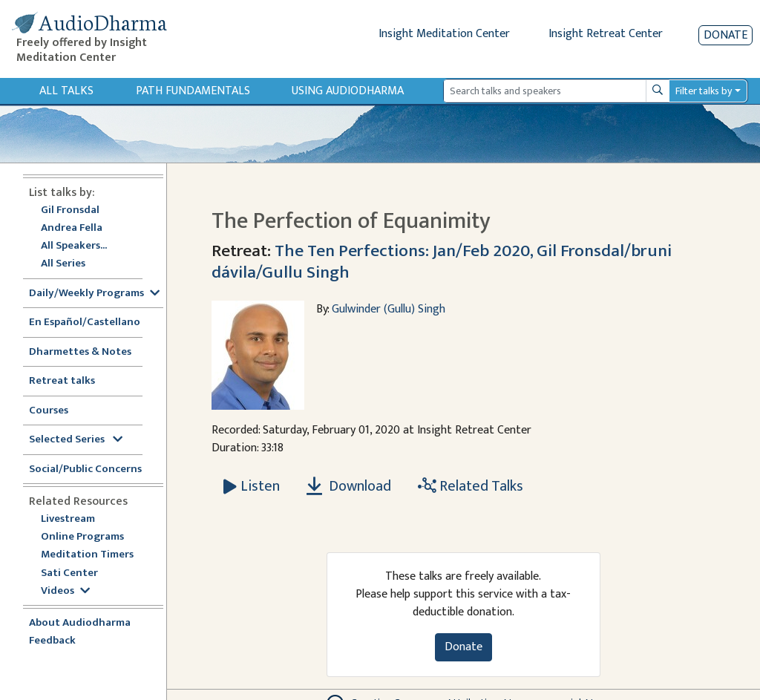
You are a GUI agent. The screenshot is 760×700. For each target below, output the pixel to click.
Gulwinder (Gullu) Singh (389, 309)
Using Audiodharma (348, 91)
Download (349, 486)
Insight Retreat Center (606, 34)
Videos (65, 591)
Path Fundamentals (193, 91)
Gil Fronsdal (70, 210)
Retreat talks (62, 381)
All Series (63, 264)
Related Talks (471, 486)
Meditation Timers (87, 555)
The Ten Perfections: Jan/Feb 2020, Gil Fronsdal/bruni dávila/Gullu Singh (442, 261)
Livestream (68, 519)
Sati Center (69, 573)
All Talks (66, 91)
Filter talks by (704, 91)
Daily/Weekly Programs (94, 294)
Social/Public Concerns (85, 470)
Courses (49, 411)
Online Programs (82, 537)
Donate (725, 35)
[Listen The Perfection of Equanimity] (252, 486)
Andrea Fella (72, 228)
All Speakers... (74, 246)
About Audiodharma (80, 623)
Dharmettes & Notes (80, 352)
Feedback (52, 641)
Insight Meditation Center (444, 34)
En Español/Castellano (85, 323)
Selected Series (76, 440)
